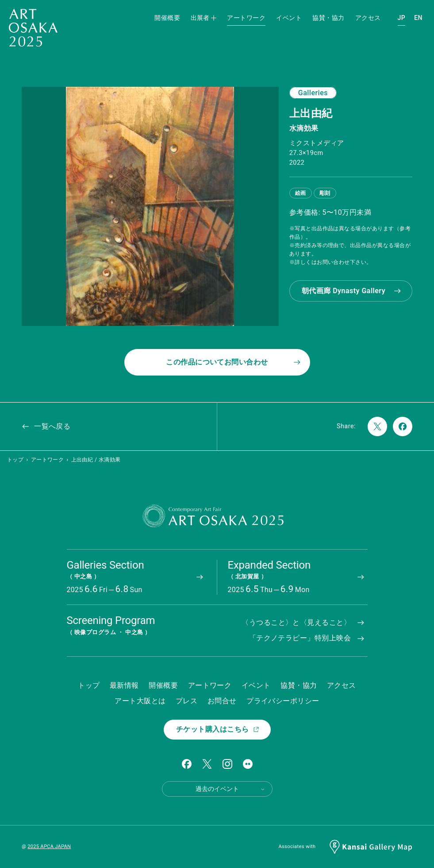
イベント (289, 18)
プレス (186, 701)
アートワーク (246, 18)
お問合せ (222, 701)
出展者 (204, 18)
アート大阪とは (140, 701)
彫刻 (325, 193)
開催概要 (167, 18)
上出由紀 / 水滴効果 (96, 460)
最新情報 (124, 685)
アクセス (368, 18)
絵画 (301, 193)
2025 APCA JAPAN (49, 847)
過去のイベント (230, 789)
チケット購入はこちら (218, 729)
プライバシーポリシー (283, 701)
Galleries (313, 93)
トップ (15, 460)
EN (418, 18)
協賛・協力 (328, 18)
